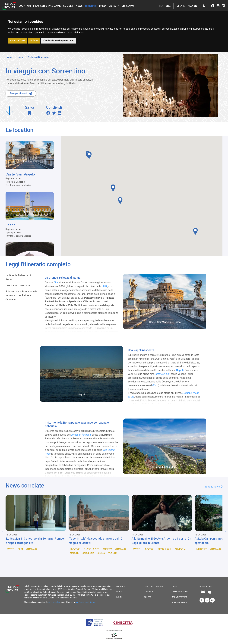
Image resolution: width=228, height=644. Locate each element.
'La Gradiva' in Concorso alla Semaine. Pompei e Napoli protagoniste (35, 541)
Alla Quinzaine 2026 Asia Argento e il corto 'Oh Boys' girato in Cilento (161, 541)
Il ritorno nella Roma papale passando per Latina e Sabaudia (21, 295)
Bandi (103, 6)
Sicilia (101, 553)
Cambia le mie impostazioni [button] (58, 41)
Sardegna (88, 553)
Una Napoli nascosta (18, 285)
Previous (3, 531)
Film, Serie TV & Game (47, 6)
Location (25, 6)
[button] (204, 6)
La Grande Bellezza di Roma (18, 277)
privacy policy (54, 602)
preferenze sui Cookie (86, 602)
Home (9, 57)
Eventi (11, 549)
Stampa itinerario (21, 93)
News (79, 6)
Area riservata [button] (179, 597)
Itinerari (91, 6)
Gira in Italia (187, 6)
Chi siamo (128, 6)
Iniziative (201, 549)
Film (20, 549)
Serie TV (107, 549)
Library (114, 6)
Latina (10, 225)
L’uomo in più (162, 374)
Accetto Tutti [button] (17, 41)
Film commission (180, 592)
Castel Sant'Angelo (20, 174)
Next (225, 531)
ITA (161, 6)
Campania (32, 549)
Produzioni (164, 549)
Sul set (68, 6)
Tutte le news (214, 487)
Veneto (112, 553)
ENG (168, 6)
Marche (74, 553)
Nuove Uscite (92, 549)
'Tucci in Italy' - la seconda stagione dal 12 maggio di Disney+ (95, 541)
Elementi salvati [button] (180, 603)
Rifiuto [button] (34, 41)
